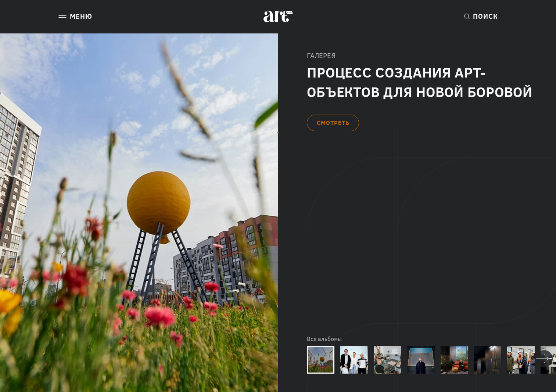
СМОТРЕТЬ (333, 123)
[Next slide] (544, 359)
